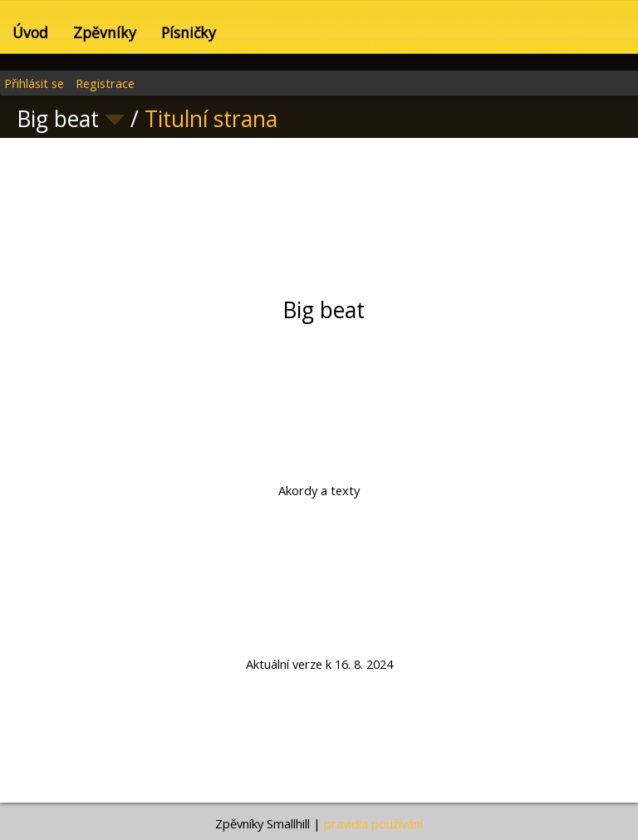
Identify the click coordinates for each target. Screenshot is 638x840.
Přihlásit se (34, 83)
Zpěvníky (105, 32)
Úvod (30, 32)
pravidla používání (373, 823)
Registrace (105, 83)
